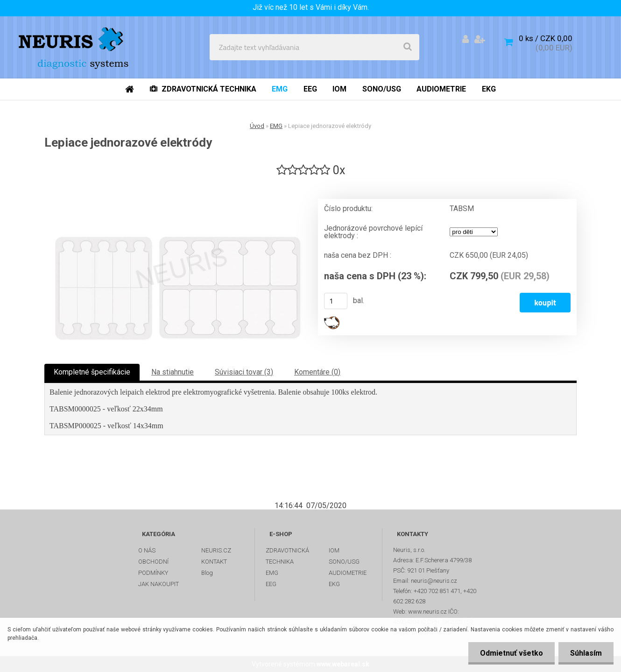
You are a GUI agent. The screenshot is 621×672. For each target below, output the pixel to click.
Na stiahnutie (173, 372)
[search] (408, 47)
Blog (207, 573)
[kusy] (336, 301)
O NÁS (147, 550)
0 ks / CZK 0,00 (546, 38)
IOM (334, 550)
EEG (271, 584)
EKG (334, 584)
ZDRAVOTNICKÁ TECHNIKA (287, 556)
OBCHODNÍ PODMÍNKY (153, 567)
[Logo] (75, 47)
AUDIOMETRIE (348, 573)
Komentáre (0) (317, 372)
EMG (276, 126)
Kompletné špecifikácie (92, 372)
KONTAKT (214, 562)
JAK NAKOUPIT (159, 584)
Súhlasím (586, 653)
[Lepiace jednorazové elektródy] (177, 264)
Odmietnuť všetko (512, 653)
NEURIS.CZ (216, 550)
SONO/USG (344, 562)
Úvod (257, 126)
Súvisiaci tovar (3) (244, 372)
